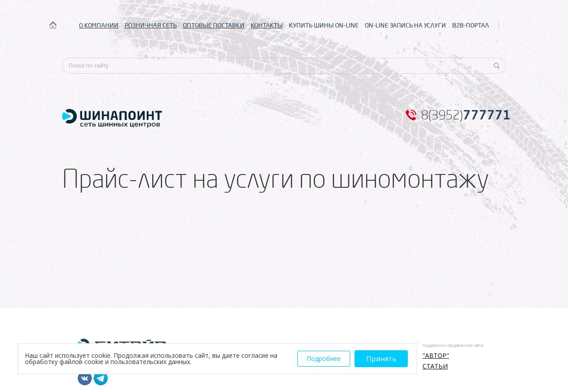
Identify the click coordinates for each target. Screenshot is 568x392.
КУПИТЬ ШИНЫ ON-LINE (324, 25)
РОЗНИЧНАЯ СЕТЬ (151, 25)
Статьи (435, 366)
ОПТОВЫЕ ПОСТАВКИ (214, 25)
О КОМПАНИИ (99, 25)
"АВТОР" (436, 356)
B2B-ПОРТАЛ (471, 25)
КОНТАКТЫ (267, 25)
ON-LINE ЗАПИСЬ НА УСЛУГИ (405, 25)
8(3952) (466, 115)
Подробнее (324, 358)
